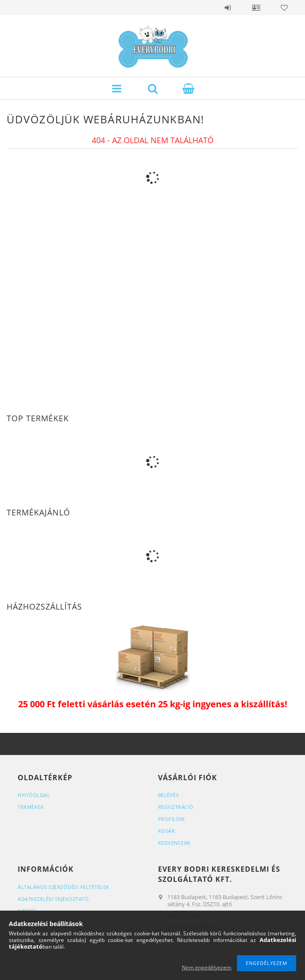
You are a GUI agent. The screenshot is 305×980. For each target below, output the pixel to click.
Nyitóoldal (34, 795)
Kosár (167, 831)
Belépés (228, 8)
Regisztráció (176, 807)
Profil (256, 8)
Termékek (31, 807)
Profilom (171, 819)
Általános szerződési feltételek (64, 887)
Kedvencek (284, 8)
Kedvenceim (174, 843)
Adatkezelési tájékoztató (53, 899)
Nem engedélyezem (207, 967)
